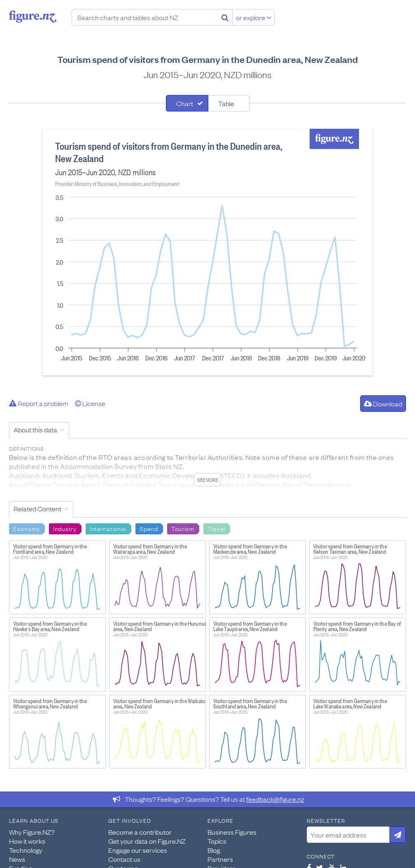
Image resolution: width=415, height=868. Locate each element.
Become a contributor (140, 832)
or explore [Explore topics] (254, 17)
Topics (217, 841)
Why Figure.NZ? (32, 832)
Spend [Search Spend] (149, 528)
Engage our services (138, 850)
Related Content (37, 508)
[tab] (187, 103)
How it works (27, 841)
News (17, 859)
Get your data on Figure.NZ (147, 841)
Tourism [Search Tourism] (183, 528)
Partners (220, 859)
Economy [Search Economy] (27, 528)
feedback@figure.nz (275, 799)
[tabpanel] (207, 252)
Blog (214, 850)
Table (226, 103)
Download (383, 404)
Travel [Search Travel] (216, 528)
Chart (185, 103)
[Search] (225, 17)
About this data (35, 429)
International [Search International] (108, 528)
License (90, 403)
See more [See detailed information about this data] (208, 480)
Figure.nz (33, 16)
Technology (26, 850)
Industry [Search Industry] (65, 528)
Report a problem (39, 403)
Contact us (124, 859)
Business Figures (232, 832)
